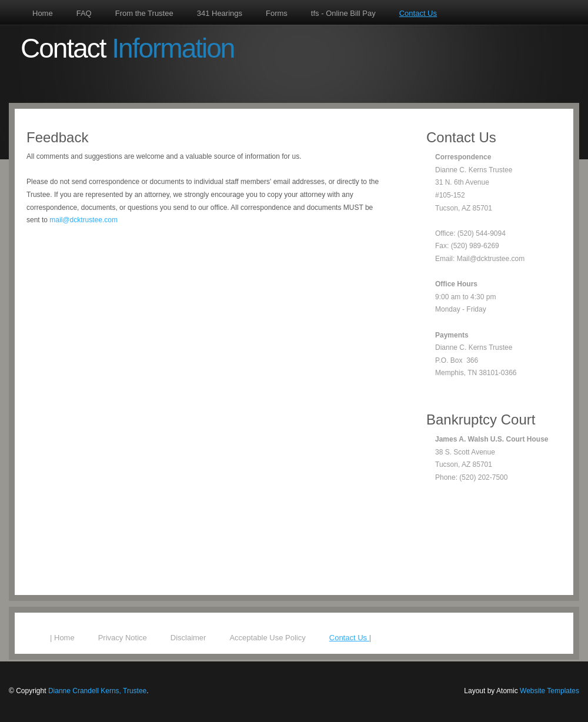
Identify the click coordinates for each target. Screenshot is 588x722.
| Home (62, 638)
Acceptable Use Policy (267, 638)
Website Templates (549, 691)
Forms (277, 13)
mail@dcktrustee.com (83, 220)
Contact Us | (350, 638)
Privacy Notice (123, 638)
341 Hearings (220, 13)
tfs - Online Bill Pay (343, 13)
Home (43, 13)
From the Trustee (144, 13)
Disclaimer (188, 638)
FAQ (84, 13)
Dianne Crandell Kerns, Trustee (97, 691)
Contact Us (418, 13)
